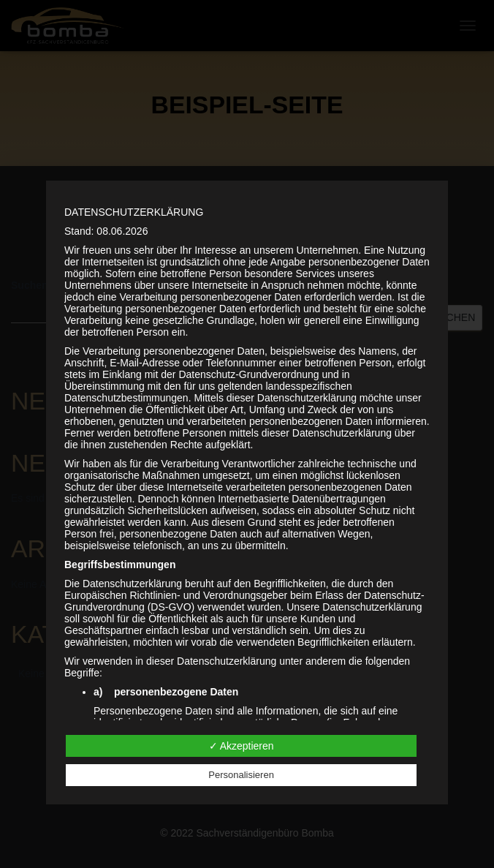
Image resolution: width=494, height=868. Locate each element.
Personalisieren (241, 775)
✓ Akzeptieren (242, 746)
